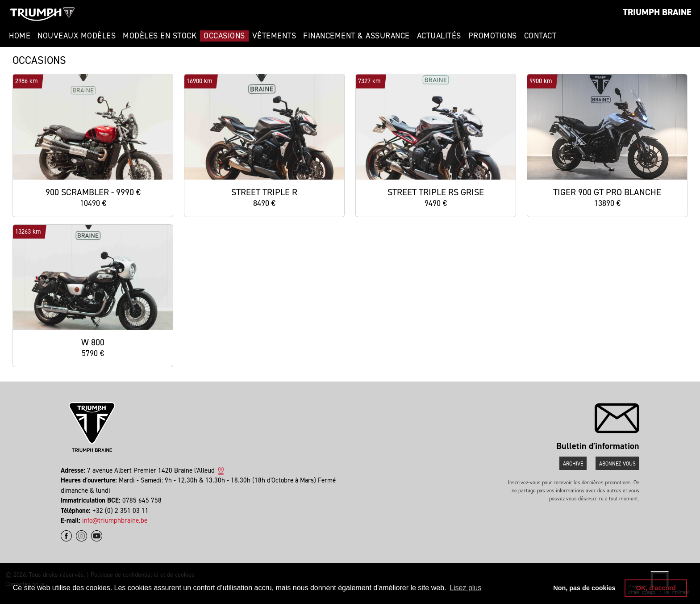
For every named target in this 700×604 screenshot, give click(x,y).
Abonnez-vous (617, 464)
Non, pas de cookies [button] (584, 588)
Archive (573, 464)
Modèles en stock (160, 36)
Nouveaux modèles (77, 36)
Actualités (439, 36)
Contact (540, 36)
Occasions (224, 36)
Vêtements (274, 36)
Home (20, 36)
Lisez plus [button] (465, 588)
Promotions (493, 36)
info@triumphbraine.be (115, 520)
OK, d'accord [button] (656, 588)
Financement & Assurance (356, 36)
